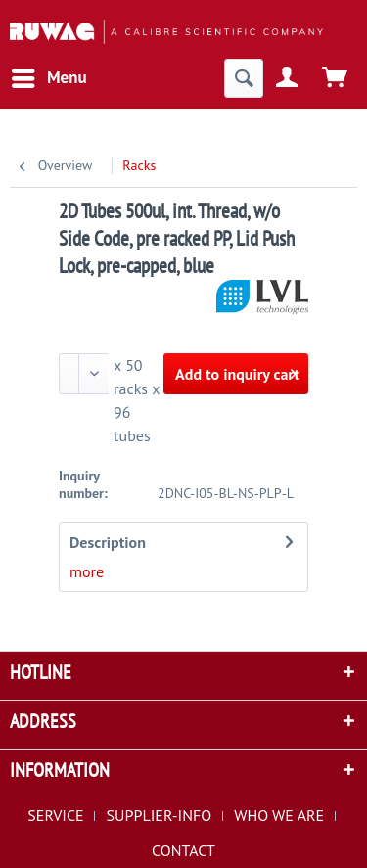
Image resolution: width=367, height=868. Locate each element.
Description (108, 542)
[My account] (288, 78)
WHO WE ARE (279, 815)
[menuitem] (48, 78)
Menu (49, 75)
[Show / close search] (244, 78)
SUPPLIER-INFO (160, 815)
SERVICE (55, 815)
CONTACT (183, 850)
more (87, 571)
